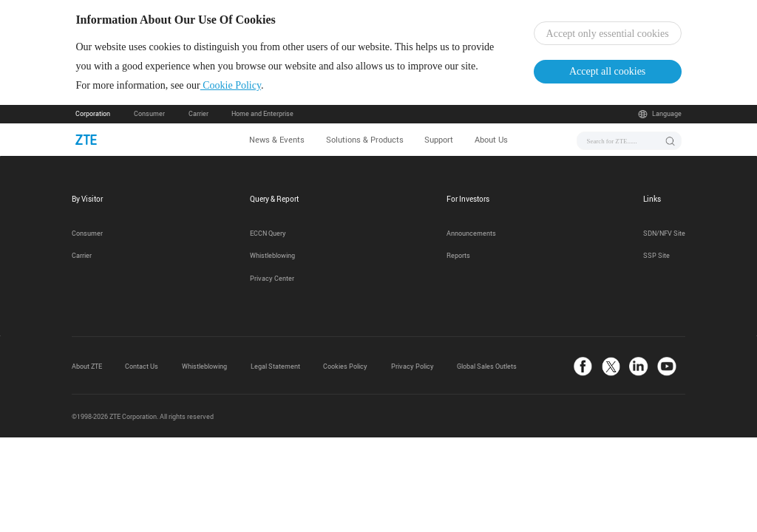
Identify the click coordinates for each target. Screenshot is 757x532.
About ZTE (87, 366)
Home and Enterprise (262, 114)
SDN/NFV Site (664, 233)
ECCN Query (268, 233)
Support (439, 139)
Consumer (149, 114)
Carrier (198, 114)
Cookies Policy (345, 366)
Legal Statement (275, 366)
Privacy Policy (413, 366)
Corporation (93, 114)
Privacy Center (272, 279)
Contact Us (142, 366)
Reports (458, 256)
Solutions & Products (365, 139)
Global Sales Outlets (487, 366)
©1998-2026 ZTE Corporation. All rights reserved (143, 417)
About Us (491, 139)
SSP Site (656, 256)
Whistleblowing (272, 256)
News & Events (277, 139)
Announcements (471, 233)
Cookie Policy (231, 85)
